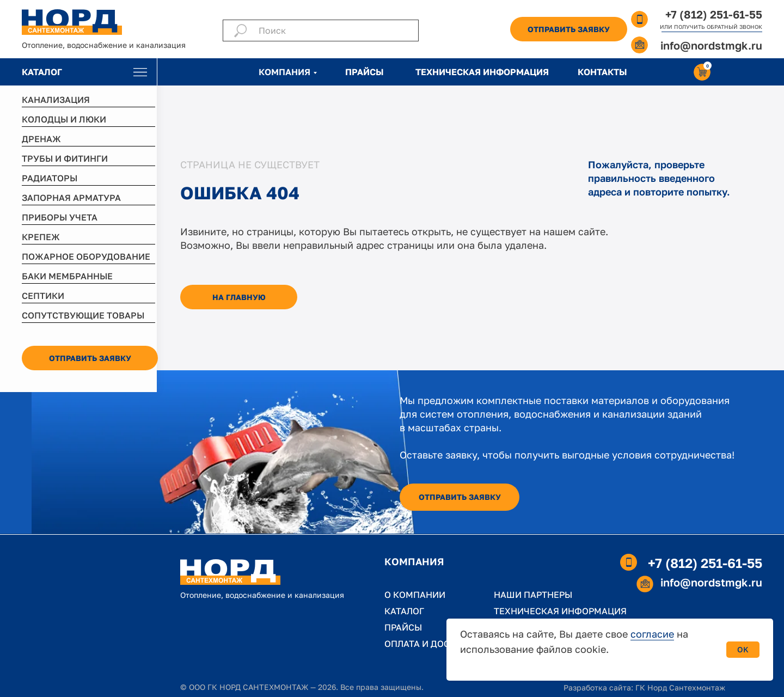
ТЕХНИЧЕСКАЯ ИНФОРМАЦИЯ (482, 72)
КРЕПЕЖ (41, 237)
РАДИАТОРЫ (50, 178)
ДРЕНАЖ (41, 139)
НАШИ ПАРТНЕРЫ (533, 595)
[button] (569, 29)
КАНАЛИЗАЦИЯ (56, 100)
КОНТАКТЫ (602, 72)
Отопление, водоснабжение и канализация (104, 45)
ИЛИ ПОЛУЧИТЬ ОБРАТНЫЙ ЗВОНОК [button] (711, 27)
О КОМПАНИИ (415, 595)
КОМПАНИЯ (284, 72)
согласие (652, 634)
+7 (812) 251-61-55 (714, 14)
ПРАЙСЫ (365, 72)
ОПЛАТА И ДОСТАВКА (431, 644)
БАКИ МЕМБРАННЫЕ (67, 276)
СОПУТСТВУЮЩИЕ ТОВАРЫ (83, 315)
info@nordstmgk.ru (711, 45)
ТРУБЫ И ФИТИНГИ (65, 158)
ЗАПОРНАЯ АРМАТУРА (71, 198)
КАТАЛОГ (42, 72)
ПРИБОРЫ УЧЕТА (60, 217)
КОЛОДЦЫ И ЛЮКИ (64, 119)
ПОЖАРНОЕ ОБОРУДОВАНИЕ (86, 256)
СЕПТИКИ (43, 296)
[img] (140, 72)
